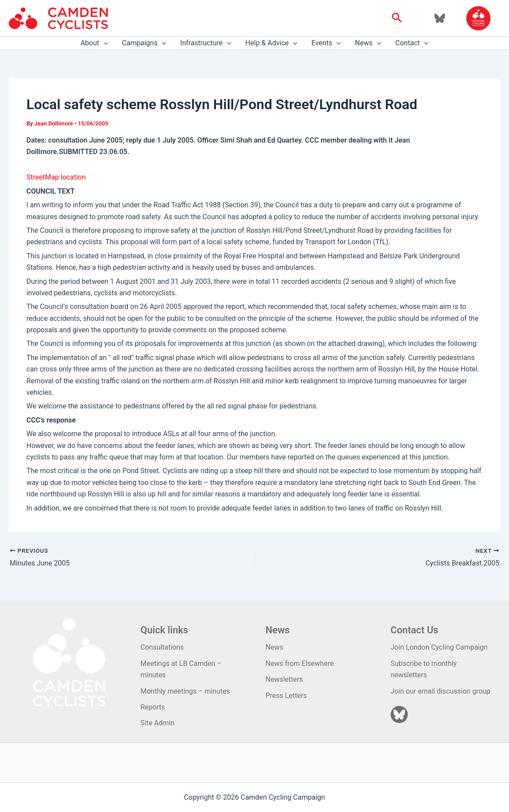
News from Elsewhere (300, 663)
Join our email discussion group (441, 691)
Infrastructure (206, 43)
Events (326, 43)
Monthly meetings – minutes (185, 691)
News (368, 43)
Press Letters (286, 696)
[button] (397, 18)
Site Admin (157, 723)
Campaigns (144, 43)
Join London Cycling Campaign (439, 647)
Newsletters (284, 679)
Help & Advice (271, 43)
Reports (153, 707)
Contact (412, 43)
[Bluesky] (440, 18)
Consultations (162, 647)
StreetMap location (56, 177)
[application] (104, 43)
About (94, 43)
